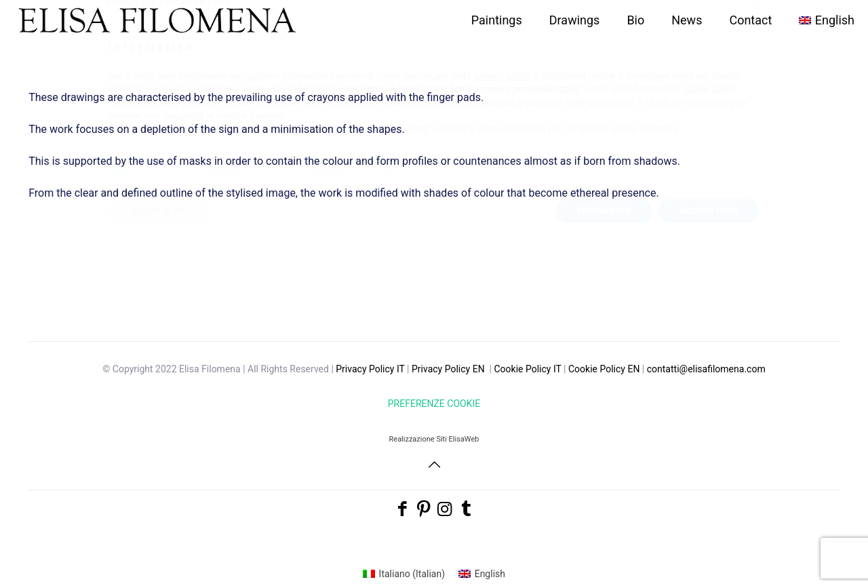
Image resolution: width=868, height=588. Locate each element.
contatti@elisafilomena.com (706, 369)
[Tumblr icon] (466, 509)
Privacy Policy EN (448, 369)
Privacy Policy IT (370, 369)
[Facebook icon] (402, 509)
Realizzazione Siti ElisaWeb (434, 439)
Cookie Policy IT (527, 369)
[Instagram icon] (445, 509)
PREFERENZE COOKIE (434, 404)
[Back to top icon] (434, 465)
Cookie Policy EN (604, 369)
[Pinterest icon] (423, 509)
